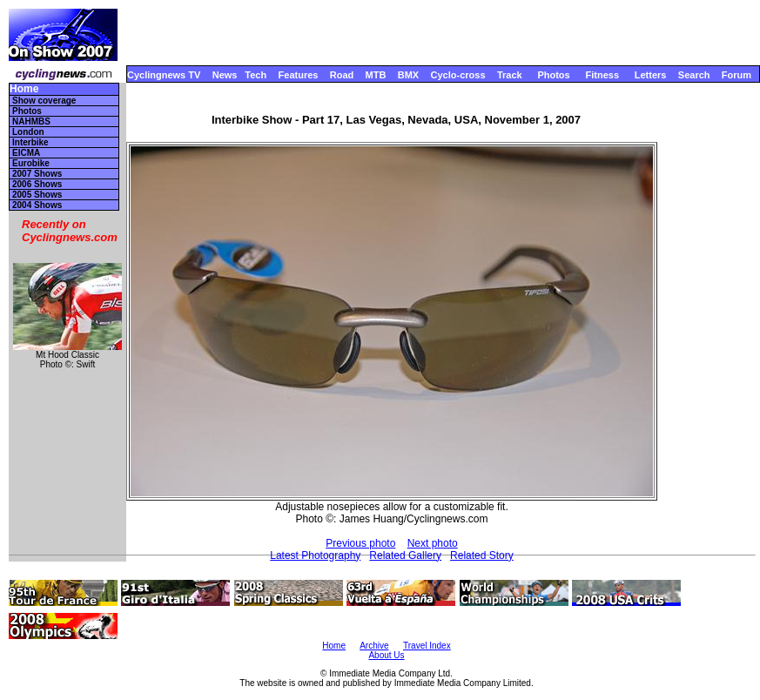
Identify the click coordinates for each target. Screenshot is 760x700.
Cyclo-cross (458, 75)
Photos (553, 75)
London (28, 132)
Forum (736, 75)
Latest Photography (315, 555)
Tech (256, 75)
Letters (651, 75)
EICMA (26, 153)
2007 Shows (37, 174)
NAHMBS (31, 121)
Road (342, 75)
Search (694, 75)
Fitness (602, 75)
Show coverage (44, 101)
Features (299, 75)
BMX (408, 75)
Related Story (482, 555)
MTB (376, 75)
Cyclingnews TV (164, 75)
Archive (374, 646)
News (225, 75)
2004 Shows (37, 205)
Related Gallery (405, 555)
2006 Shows (37, 184)
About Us (386, 655)
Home (24, 89)
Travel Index (427, 646)
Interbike (30, 142)
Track (510, 75)
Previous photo (360, 543)
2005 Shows (37, 195)
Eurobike (31, 163)
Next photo (433, 543)
